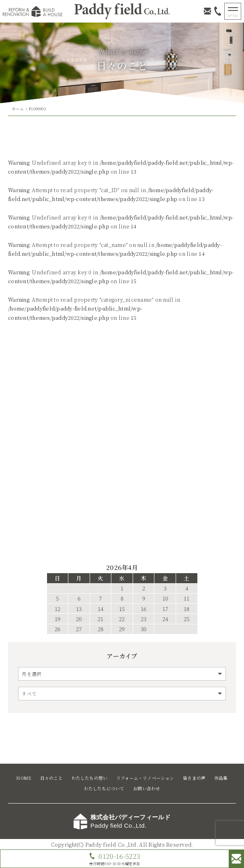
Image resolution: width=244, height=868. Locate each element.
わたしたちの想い (90, 778)
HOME (24, 778)
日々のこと (51, 778)
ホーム (18, 109)
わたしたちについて (104, 788)
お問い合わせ (147, 788)
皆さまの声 (194, 778)
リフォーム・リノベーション (145, 778)
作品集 (221, 778)
